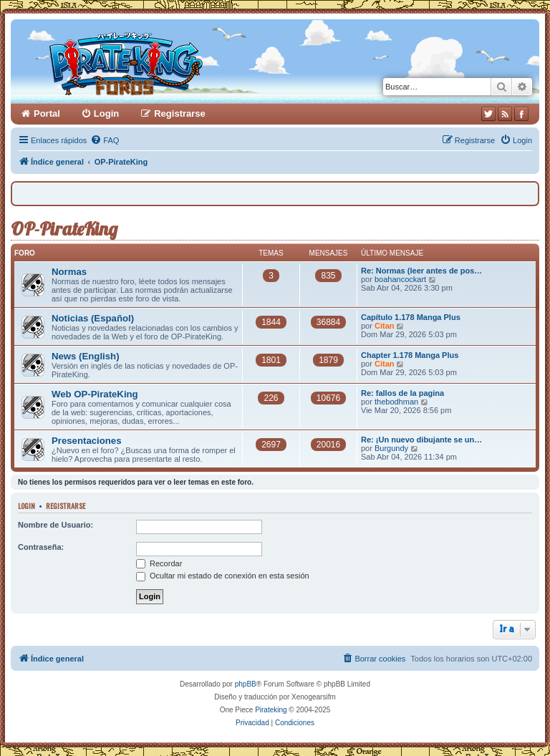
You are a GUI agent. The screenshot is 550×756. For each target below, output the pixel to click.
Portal (47, 113)
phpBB (246, 684)
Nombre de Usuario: (56, 525)
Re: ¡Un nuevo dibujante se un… (421, 440)
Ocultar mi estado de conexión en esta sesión (223, 576)
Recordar (159, 563)
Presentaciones (87, 441)
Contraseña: (41, 547)
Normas (69, 272)
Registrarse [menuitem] (180, 113)
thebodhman (396, 402)
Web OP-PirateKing (95, 394)
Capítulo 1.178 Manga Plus (411, 317)
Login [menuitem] (106, 113)
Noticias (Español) (93, 318)
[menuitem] (105, 140)
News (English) (86, 356)
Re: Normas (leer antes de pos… (421, 271)
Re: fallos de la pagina (402, 393)
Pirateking (271, 710)
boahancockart (400, 279)
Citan (385, 326)
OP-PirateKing (64, 229)
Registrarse (66, 505)
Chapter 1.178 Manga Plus (410, 355)
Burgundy (391, 448)
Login (26, 505)
